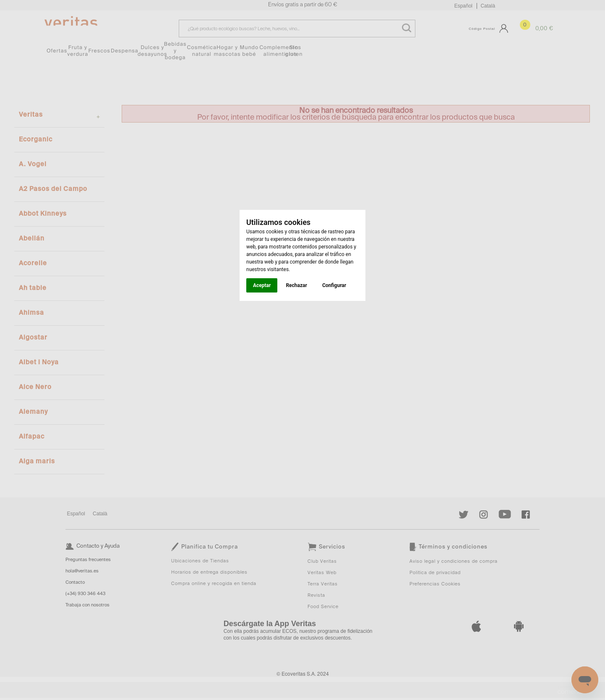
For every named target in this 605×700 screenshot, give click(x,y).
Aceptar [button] (262, 285)
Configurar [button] (334, 285)
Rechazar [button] (296, 285)
